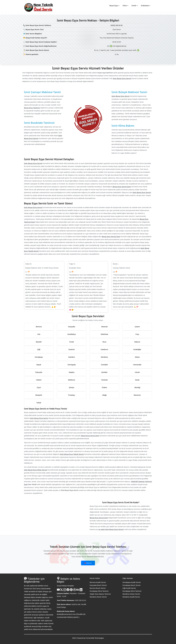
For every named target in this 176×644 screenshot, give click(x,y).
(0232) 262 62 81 (117, 25)
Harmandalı (137, 365)
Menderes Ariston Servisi (131, 594)
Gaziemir (72, 349)
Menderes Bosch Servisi (98, 597)
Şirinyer (72, 387)
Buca (104, 342)
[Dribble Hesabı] (74, 591)
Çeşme (137, 327)
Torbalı (39, 403)
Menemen (137, 395)
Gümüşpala (72, 365)
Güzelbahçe (72, 334)
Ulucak (137, 372)
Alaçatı (39, 365)
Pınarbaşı (72, 395)
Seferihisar (104, 334)
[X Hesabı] (61, 591)
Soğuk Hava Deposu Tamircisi (100, 594)
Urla (39, 334)
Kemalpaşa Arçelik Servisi (132, 582)
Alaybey (72, 372)
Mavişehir (39, 395)
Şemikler (104, 372)
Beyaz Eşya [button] (114, 6)
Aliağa (104, 395)
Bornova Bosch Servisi (98, 588)
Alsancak (104, 327)
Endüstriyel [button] (146, 6)
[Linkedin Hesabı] (81, 591)
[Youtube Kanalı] (58, 591)
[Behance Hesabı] (78, 591)
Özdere (104, 387)
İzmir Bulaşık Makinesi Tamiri (129, 92)
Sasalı (137, 380)
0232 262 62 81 (81, 600)
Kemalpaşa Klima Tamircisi (99, 591)
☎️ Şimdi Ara (88, 563)
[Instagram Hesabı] (65, 591)
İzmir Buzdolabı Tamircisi (39, 123)
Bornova (39, 327)
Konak (72, 342)
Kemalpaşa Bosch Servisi (131, 585)
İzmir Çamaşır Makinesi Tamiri (42, 92)
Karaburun (104, 349)
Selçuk (137, 357)
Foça (137, 334)
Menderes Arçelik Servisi (131, 597)
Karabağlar (137, 349)
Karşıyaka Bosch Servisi (98, 585)
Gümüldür (104, 365)
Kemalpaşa (39, 357)
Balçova (137, 342)
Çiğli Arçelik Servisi (129, 588)
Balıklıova (72, 380)
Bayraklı (39, 342)
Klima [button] (125, 6)
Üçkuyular (39, 372)
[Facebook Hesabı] (68, 591)
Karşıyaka (72, 327)
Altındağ (137, 387)
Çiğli (39, 349)
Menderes (104, 357)
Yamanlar (104, 380)
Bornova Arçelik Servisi (98, 582)
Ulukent (39, 380)
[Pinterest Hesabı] (71, 591)
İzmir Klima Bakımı (123, 126)
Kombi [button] (135, 6)
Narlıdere (72, 357)
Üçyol (39, 387)
